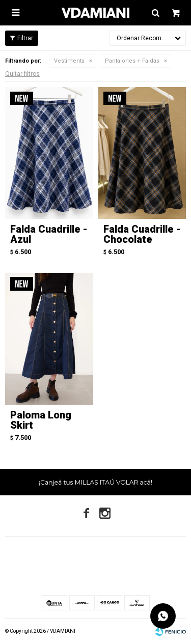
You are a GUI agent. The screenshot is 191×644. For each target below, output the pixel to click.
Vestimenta (69, 61)
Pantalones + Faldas (132, 61)
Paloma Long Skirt (41, 420)
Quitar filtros (22, 74)
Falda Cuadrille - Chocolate (142, 234)
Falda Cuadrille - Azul (49, 234)
